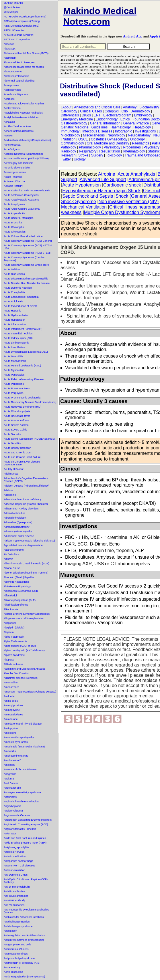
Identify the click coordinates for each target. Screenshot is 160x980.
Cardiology (69, 111)
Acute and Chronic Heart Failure (22, 457)
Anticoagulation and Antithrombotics (24, 935)
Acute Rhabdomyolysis (17, 411)
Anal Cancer (11, 783)
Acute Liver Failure (14, 347)
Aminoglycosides (13, 705)
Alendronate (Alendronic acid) (21, 591)
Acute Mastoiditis (13, 356)
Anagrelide (10, 774)
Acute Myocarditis (14, 370)
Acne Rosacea (12, 145)
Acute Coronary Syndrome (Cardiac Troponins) (24, 259)
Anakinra (9, 779)
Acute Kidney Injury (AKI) (18, 338)
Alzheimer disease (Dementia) (21, 678)
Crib (124, 111)
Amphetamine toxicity (16, 756)
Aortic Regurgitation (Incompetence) (24, 977)
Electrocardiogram (117, 115)
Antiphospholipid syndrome (19, 958)
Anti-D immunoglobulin (17, 887)
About (67, 107)
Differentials (70, 115)
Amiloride (9, 696)
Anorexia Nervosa (14, 852)
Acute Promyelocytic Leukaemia (22, 398)
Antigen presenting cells (17, 945)
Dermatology (140, 111)
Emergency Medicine (77, 119)
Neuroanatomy (139, 135)
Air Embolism (11, 554)
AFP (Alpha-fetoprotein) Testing (22, 21)
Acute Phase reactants (17, 388)
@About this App (13, 3)
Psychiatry (152, 147)
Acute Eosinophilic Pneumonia (21, 297)
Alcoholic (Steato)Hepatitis (19, 577)
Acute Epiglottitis (13, 301)
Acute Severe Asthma (16, 425)
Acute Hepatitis (12, 311)
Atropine (107, 174)
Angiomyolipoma (13, 811)
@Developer (11, 12)
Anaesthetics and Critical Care (97, 107)
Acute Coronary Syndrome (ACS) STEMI (27, 253)
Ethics (125, 119)
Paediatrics (140, 143)
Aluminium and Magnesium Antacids (25, 669)
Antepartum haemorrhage (18, 861)
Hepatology (142, 127)
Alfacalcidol (10, 596)
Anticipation (10, 931)
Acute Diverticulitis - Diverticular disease (27, 283)
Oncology (137, 139)
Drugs (86, 115)
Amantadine (11, 683)
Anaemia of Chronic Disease (20, 769)
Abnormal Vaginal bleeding (19, 81)
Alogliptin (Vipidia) (14, 628)
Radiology (68, 151)
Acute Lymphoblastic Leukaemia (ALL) (26, 352)
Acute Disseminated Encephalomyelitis (26, 279)
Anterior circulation (14, 870)
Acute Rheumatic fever (17, 416)
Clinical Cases (91, 111)
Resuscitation (110, 151)
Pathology (68, 147)
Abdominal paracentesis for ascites (24, 67)
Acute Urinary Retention (17, 448)
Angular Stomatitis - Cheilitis (20, 829)
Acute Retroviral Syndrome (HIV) (23, 407)
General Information (105, 123)
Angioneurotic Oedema (17, 815)
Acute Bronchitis (13, 223)
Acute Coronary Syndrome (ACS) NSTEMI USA (28, 247)
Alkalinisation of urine (16, 605)
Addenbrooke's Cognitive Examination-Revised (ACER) (26, 480)
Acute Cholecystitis (15, 232)
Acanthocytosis (12, 90)
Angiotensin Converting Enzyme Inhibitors (28, 820)
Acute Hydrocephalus (16, 315)
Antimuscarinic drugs (16, 954)
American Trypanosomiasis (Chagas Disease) (30, 692)
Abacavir (9, 44)
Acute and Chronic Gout (17, 453)
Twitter (66, 159)
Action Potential (13, 177)
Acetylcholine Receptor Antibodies (23, 113)
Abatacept (10, 49)
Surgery (97, 155)
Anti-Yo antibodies (14, 905)
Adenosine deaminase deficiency (23, 499)
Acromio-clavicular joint (17, 168)
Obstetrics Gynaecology (109, 139)
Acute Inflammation (15, 324)
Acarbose (9, 99)
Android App (133, 36)
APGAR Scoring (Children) (19, 35)
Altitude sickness (13, 664)
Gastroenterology (74, 123)
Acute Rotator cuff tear (17, 420)
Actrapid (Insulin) (13, 186)
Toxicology (114, 155)
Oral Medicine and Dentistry (108, 143)
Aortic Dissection (13, 972)
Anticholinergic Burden (17, 922)
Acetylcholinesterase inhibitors (21, 117)
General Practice (136, 123)
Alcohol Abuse (12, 568)
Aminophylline (12, 710)
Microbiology (70, 135)
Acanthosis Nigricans (16, 94)
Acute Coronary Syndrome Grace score (26, 265)
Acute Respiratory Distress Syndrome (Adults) (30, 402)
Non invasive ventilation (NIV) (128, 202)
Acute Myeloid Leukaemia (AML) (22, 366)
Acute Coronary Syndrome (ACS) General (28, 241)
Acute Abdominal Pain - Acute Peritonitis (27, 191)
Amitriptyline (11, 728)
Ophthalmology (72, 143)
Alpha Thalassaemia (15, 641)
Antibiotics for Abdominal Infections (24, 917)
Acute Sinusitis (12, 434)
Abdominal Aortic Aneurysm (19, 62)
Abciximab (10, 58)
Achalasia (9, 122)
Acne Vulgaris (12, 149)
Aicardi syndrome (14, 550)
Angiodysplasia (12, 806)
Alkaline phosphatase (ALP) (20, 600)
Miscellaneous (94, 135)
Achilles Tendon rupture (17, 126)
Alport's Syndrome (14, 655)
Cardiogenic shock (122, 185)
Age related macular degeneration (23, 545)
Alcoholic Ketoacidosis (17, 582)
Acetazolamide (12, 108)
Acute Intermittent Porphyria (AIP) (23, 329)
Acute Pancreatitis (14, 375)
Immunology (70, 131)
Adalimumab (11, 474)
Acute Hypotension (15, 320)
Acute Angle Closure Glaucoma (22, 209)
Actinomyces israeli (15, 172)
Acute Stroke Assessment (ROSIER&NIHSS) (29, 439)
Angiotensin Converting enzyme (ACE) (26, 824)
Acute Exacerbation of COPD (21, 306)
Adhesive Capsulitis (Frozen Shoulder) (26, 504)
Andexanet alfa (12, 788)
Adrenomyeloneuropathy (18, 531)
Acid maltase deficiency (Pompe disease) (27, 140)
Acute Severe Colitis (15, 430)
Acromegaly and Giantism (18, 163)
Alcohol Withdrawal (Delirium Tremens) (26, 573)
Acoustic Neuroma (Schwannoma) (23, 154)
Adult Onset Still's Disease (19, 536)
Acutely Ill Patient (14, 469)
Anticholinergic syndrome (18, 926)
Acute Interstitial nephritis (18, 334)
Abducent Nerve (13, 72)
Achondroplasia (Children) (19, 131)
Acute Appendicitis (14, 213)
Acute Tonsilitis (12, 443)
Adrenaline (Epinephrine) (18, 522)
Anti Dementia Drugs (16, 875)
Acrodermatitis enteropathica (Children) (26, 158)
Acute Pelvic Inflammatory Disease (24, 379)
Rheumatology (134, 151)
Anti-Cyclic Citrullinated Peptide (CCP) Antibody (26, 881)
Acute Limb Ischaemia (16, 343)
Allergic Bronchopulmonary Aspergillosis (27, 614)
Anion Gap (10, 834)
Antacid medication (15, 856)
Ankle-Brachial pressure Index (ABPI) (25, 843)
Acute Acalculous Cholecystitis (21, 195)
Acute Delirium (12, 269)
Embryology (143, 115)
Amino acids (11, 701)
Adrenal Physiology (15, 518)
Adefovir (8, 490)
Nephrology (116, 135)
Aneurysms (10, 797)
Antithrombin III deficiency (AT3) (22, 963)
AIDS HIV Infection (14, 30)
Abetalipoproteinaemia (17, 76)
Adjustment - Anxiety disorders (21, 509)
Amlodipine (10, 733)
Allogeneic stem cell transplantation (24, 618)
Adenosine (10, 495)
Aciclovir (9, 136)
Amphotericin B (12, 760)
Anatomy (130, 107)
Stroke (83, 155)
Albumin (8, 559)
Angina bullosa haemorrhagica (21, 802)
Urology (80, 159)
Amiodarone (11, 719)
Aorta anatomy (12, 967)
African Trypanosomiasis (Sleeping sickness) (29, 541)
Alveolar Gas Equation (17, 673)
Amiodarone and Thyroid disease (23, 724)
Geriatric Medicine (75, 127)
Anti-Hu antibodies (14, 891)
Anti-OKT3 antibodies (16, 896)
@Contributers (12, 7)
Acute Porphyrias (14, 393)
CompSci (112, 111)
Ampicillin (9, 765)
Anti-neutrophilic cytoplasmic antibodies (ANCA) (26, 911)
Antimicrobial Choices (16, 949)
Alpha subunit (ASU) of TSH (20, 646)
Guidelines (100, 127)
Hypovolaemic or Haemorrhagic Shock (101, 191)
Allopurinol (10, 623)
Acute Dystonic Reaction (18, 288)
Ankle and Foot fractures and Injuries (25, 838)
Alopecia (9, 632)
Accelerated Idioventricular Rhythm (24, 104)
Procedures (132, 147)
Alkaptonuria (11, 609)
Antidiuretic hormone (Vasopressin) (24, 940)
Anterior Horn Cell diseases (19, 866)
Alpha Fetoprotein (14, 637)
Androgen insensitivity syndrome (22, 792)
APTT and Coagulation (17, 39)
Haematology (121, 127)
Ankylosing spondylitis (16, 847)
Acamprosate (11, 85)
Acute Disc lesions (14, 274)
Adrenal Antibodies (14, 513)
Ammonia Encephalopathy (19, 737)
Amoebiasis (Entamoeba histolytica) (24, 747)
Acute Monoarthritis (15, 361)
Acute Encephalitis (14, 292)
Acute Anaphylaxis (14, 204)
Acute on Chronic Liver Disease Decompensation (22, 463)
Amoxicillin (10, 751)
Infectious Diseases (97, 131)
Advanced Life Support (103, 179)
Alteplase (9, 660)
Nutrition (69, 139)
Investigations (145, 131)
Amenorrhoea (12, 687)
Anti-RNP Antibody (14, 900)
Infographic (123, 131)
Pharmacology (90, 147)
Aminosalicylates (13, 715)
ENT (97, 115)
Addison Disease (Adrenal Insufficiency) (27, 486)
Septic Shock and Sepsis (88, 196)
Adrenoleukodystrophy (17, 527)
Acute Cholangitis (14, 227)
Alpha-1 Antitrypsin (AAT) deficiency (24, 650)
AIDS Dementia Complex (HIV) (22, 26)
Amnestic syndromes (16, 742)
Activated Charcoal (15, 181)
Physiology (112, 147)
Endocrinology (107, 119)
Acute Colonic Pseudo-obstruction (23, 236)
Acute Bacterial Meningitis (19, 218)
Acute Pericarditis (14, 384)
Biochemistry (149, 107)
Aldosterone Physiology (17, 586)
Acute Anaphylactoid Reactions (22, 200)
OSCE (83, 139)
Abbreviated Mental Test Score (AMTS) (26, 53)
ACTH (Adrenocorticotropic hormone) (25, 17)
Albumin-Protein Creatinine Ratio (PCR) (27, 564)
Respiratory (88, 151)
